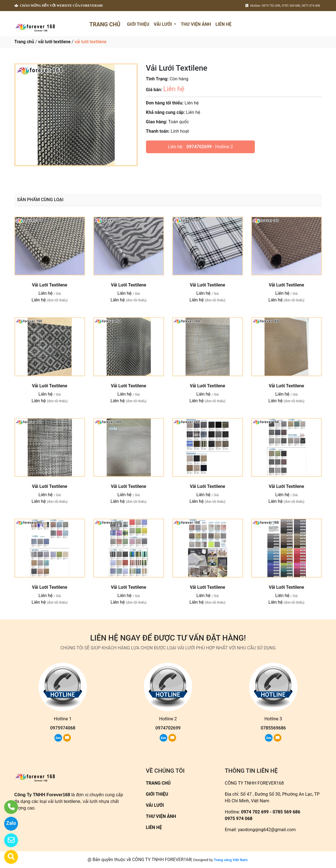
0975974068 (63, 728)
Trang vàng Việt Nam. (231, 860)
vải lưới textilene (54, 42)
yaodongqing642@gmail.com (267, 830)
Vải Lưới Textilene (50, 285)
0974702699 (199, 147)
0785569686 (273, 728)
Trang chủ (24, 42)
